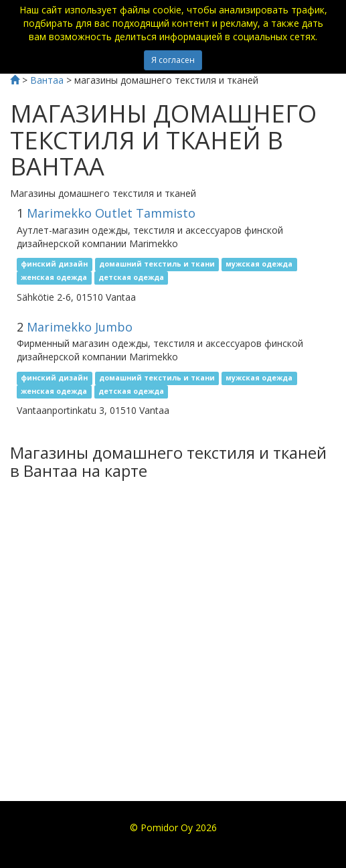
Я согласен (173, 60)
